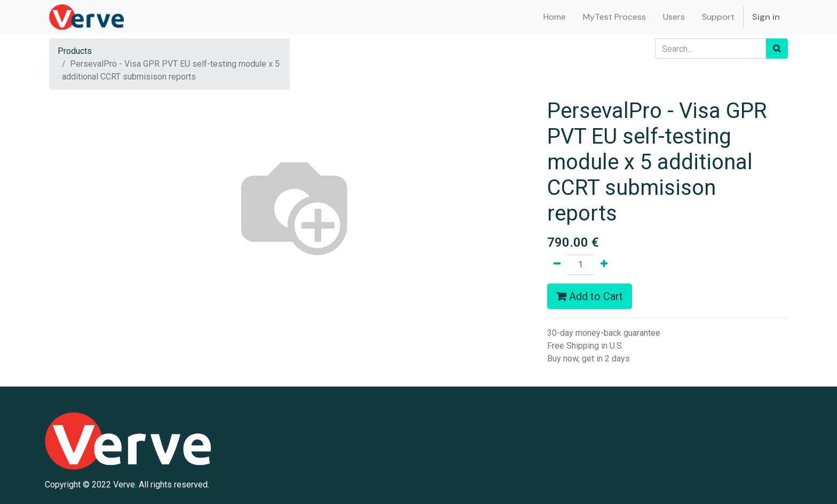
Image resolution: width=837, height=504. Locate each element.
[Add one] (604, 265)
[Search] (777, 49)
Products (75, 51)
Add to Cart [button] (590, 296)
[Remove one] (557, 265)
